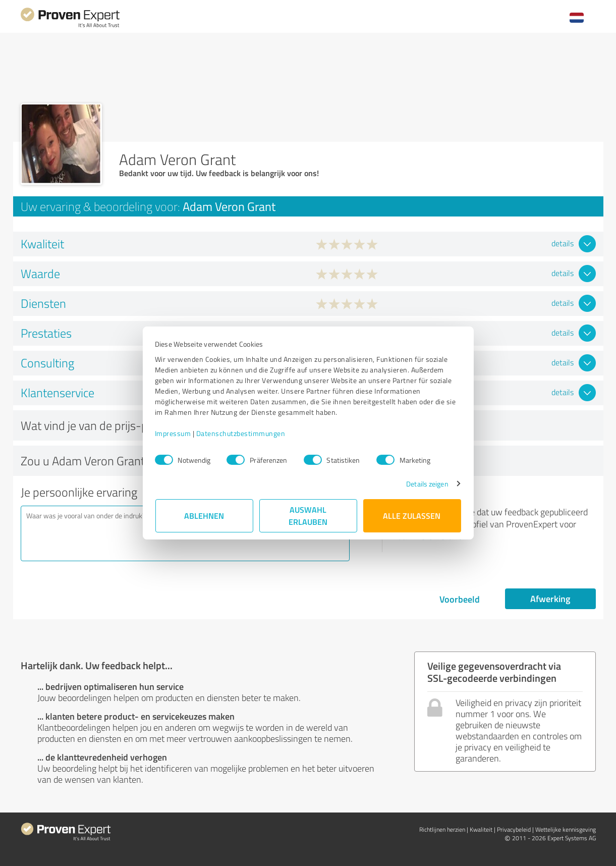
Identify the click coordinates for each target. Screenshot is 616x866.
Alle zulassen (412, 516)
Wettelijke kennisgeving (566, 829)
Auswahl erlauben (308, 516)
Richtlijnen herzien (442, 829)
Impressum (174, 433)
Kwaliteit (481, 829)
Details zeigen (427, 484)
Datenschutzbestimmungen (241, 433)
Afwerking (550, 599)
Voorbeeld (460, 599)
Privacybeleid (514, 829)
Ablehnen (204, 516)
